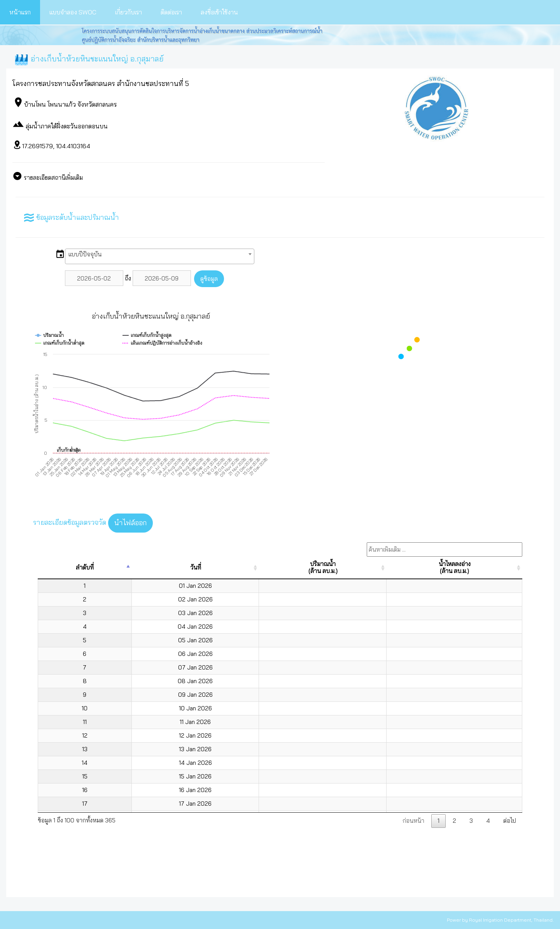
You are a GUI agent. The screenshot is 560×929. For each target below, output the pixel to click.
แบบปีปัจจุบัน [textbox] (85, 254)
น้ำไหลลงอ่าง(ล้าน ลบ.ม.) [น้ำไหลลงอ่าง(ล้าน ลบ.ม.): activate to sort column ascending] (455, 567)
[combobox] (160, 256)
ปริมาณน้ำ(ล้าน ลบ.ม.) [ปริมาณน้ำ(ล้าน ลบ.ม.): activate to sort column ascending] (323, 567)
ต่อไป (510, 821)
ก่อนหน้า (413, 821)
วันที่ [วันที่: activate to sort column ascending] (196, 567)
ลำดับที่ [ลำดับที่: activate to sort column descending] (85, 567)
